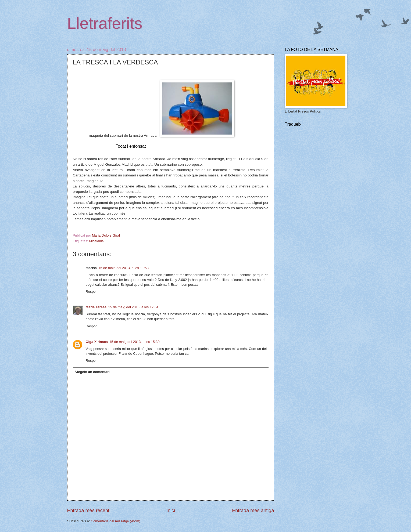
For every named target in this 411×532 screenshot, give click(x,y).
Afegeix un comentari (92, 372)
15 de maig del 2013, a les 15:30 (135, 342)
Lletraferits (105, 23)
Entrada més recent (88, 511)
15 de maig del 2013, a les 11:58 (124, 268)
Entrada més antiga (253, 511)
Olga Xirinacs (97, 342)
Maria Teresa (96, 307)
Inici (171, 511)
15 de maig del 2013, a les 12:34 (133, 307)
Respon (92, 292)
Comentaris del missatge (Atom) (116, 521)
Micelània (96, 241)
